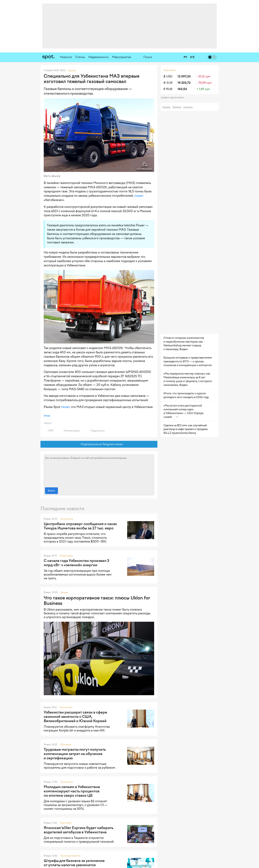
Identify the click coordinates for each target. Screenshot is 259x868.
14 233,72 (184, 83)
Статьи (80, 57)
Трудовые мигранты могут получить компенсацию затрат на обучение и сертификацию (75, 754)
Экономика (67, 519)
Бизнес (64, 592)
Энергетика (66, 556)
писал (65, 407)
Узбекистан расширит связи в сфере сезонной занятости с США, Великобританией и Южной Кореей (75, 717)
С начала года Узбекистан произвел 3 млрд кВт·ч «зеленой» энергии (76, 563)
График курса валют (173, 97)
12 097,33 (184, 76)
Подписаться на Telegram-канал (99, 444)
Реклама (166, 107)
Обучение (66, 745)
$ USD (168, 76)
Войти (51, 491)
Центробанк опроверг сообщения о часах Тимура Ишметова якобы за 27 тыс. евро (80, 526)
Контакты (188, 107)
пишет (139, 196)
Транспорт (66, 823)
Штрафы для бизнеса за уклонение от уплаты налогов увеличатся (74, 863)
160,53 (182, 89)
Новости (66, 57)
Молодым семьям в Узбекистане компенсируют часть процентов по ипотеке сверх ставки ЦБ (72, 791)
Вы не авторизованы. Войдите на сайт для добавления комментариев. (99, 470)
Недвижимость (98, 57)
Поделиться (95, 431)
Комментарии (70, 431)
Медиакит (177, 107)
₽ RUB (168, 89)
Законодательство (70, 856)
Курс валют (170, 70)
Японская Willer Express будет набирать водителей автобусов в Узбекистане (79, 830)
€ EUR (168, 83)
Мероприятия (122, 57)
